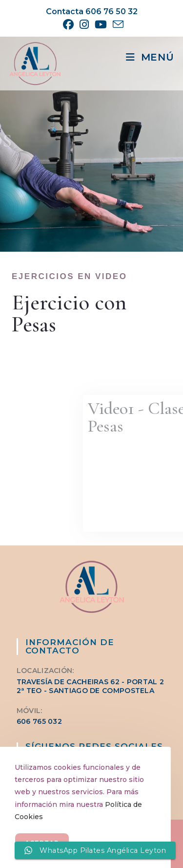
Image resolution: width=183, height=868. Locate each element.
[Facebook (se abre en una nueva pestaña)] (68, 24)
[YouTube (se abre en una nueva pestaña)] (101, 24)
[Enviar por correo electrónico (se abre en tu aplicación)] (117, 24)
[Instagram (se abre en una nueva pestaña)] (84, 24)
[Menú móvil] (150, 57)
